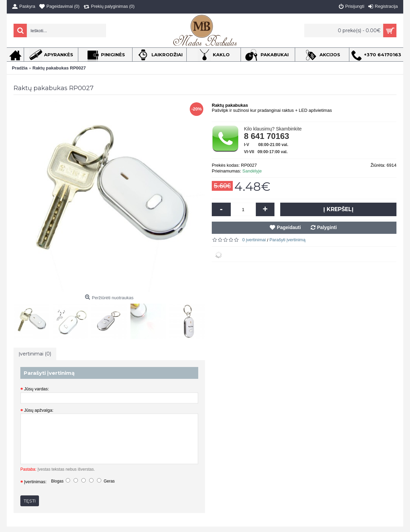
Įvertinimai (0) (35, 354)
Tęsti (30, 501)
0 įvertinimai (254, 240)
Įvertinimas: (35, 482)
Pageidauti (289, 227)
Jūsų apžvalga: (39, 410)
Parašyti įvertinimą (287, 240)
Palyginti (327, 227)
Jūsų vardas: (37, 389)
